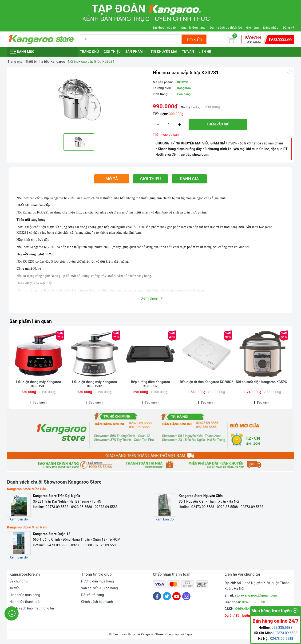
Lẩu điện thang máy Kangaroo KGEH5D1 (39, 384)
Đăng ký (288, 28)
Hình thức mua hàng (25, 595)
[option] (79, 100)
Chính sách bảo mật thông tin (32, 608)
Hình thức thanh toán (25, 602)
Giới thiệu (112, 52)
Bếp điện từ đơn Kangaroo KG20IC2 (207, 382)
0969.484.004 (246, 609)
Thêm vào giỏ (218, 124)
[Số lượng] (169, 124)
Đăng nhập (271, 28)
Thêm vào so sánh (167, 135)
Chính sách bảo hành (97, 602)
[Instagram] (186, 596)
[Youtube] (176, 596)
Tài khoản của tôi (165, 28)
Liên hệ (205, 52)
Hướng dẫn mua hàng (97, 581)
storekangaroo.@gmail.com (256, 595)
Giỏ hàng (252, 28)
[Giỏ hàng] (231, 39)
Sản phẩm (136, 52)
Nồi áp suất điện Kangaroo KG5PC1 (262, 382)
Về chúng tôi (19, 581)
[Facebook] (157, 596)
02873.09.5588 (286, 633)
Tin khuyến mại (164, 52)
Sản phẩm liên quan (31, 321)
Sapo (188, 634)
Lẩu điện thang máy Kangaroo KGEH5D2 (95, 384)
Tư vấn (188, 52)
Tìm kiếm (194, 39)
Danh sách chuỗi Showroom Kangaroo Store (54, 482)
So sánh (41, 402)
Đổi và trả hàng (93, 595)
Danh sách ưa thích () (226, 28)
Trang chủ (89, 52)
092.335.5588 (282, 628)
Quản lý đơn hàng (193, 28)
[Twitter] (167, 596)
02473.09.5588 (254, 602)
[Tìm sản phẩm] (131, 39)
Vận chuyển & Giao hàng (99, 588)
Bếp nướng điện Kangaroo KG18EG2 (150, 384)
